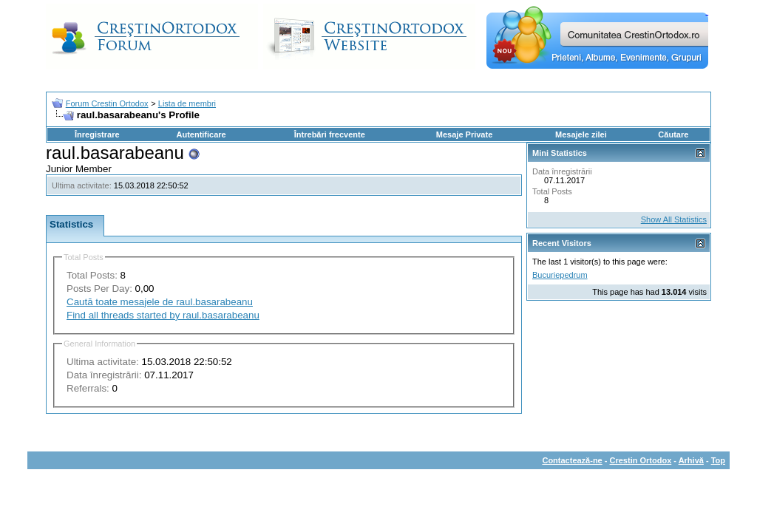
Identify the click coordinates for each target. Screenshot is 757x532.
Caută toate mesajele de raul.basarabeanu (160, 302)
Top (718, 460)
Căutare (673, 134)
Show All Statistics (674, 219)
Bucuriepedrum (560, 275)
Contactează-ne (572, 460)
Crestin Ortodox (641, 460)
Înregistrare (97, 134)
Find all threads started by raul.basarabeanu (163, 315)
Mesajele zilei (581, 134)
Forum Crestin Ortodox (107, 103)
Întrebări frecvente (330, 134)
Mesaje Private (464, 134)
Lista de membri (187, 103)
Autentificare (201, 134)
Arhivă (691, 460)
